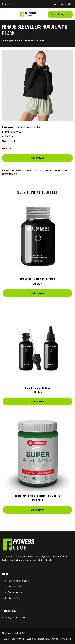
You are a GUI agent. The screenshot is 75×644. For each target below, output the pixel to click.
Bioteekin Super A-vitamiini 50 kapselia (38, 496)
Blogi (6, 639)
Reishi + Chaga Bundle (38, 388)
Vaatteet (20, 127)
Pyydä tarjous (60, 14)
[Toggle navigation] (6, 14)
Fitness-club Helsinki (18, 581)
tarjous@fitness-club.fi (63, 4)
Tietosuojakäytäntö (48, 639)
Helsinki (8, 4)
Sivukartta (66, 639)
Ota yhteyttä (18, 639)
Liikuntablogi (14, 598)
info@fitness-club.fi (15, 618)
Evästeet (31, 639)
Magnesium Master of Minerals (38, 279)
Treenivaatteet (33, 127)
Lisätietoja (37, 158)
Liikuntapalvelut (16, 586)
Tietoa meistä (15, 592)
